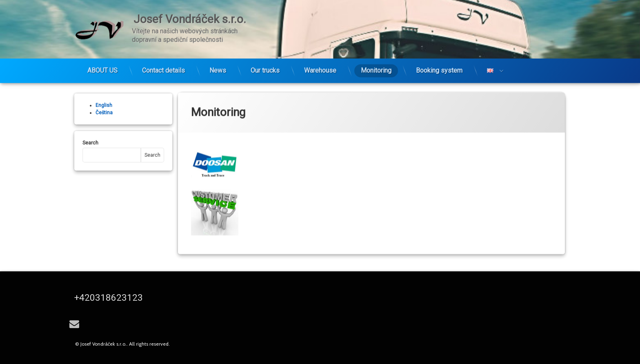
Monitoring (376, 68)
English (101, 105)
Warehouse (320, 68)
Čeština (102, 113)
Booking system (439, 68)
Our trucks (265, 68)
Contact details (163, 68)
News (218, 68)
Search (88, 143)
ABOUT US (102, 68)
